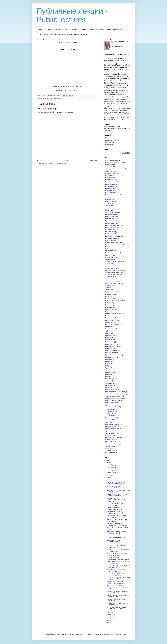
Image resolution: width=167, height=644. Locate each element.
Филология (109, 420)
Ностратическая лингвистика (114, 325)
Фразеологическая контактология (115, 427)
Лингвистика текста (111, 268)
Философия (109, 422)
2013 (107, 620)
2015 (107, 460)
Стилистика (109, 409)
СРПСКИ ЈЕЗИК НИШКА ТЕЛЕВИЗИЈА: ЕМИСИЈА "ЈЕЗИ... (118, 558)
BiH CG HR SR (110, 453)
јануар (109, 617)
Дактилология (109, 204)
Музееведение (110, 307)
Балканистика (109, 178)
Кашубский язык (110, 232)
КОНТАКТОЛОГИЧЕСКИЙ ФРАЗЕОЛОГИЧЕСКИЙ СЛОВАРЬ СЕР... (118, 587)
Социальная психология (113, 401)
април (109, 480)
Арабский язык (110, 171)
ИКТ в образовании (111, 214)
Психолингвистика (111, 357)
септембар (111, 473)
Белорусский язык (111, 180)
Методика (108, 303)
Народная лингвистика (112, 309)
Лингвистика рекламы (112, 266)
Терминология (110, 414)
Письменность (110, 342)
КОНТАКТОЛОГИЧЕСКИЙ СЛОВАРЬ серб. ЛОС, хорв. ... (118, 529)
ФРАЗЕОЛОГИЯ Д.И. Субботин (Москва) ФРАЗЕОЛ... (116, 546)
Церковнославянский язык (113, 437)
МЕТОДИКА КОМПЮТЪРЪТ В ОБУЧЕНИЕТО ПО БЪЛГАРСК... (117, 487)
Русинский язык (110, 370)
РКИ (107, 366)
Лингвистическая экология (113, 275)
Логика (107, 288)
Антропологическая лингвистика (115, 169)
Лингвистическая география (114, 270)
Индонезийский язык (111, 219)
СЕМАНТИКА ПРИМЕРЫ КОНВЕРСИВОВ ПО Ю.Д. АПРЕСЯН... (115, 542)
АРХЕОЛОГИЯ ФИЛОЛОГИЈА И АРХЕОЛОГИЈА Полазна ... (116, 509)
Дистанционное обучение (113, 212)
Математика (109, 296)
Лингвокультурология (112, 281)
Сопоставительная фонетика (114, 396)
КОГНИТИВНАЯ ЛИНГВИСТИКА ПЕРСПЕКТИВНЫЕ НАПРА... (117, 537)
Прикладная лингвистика (113, 355)
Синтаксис (108, 381)
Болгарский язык (110, 184)
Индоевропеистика (111, 217)
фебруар (110, 615)
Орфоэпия (108, 333)
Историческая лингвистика (113, 225)
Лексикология (109, 259)
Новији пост (41, 161)
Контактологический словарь (114, 245)
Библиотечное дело (111, 182)
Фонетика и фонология (112, 424)
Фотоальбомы (109, 142)
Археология (109, 175)
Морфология (109, 305)
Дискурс (108, 210)
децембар (110, 465)
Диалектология (110, 208)
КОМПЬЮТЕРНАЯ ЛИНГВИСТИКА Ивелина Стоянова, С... (117, 495)
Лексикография (110, 257)
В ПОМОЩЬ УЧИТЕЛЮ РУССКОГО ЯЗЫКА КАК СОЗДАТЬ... (117, 554)
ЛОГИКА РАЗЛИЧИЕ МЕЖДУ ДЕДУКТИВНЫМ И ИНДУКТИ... (117, 513)
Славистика (109, 383)
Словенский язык (110, 388)
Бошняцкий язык (110, 186)
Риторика (108, 364)
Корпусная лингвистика (112, 253)
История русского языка (112, 228)
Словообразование (111, 390)
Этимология (109, 448)
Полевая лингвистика (112, 344)
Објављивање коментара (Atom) (57, 164)
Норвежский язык (110, 322)
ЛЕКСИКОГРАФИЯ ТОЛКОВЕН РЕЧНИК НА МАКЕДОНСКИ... (117, 483)
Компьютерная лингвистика (113, 243)
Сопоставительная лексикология (115, 392)
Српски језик (109, 405)
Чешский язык (109, 442)
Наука (107, 312)
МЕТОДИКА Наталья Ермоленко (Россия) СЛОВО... (117, 505)
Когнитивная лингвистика (113, 236)
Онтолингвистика (110, 329)
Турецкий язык (110, 416)
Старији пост (93, 161)
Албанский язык (110, 164)
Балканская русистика (112, 140)
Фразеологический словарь (113, 429)
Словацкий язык (110, 385)
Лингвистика (109, 264)
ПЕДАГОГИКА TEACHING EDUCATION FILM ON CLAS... (118, 566)
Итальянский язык (111, 230)
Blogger (124, 635)
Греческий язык (110, 199)
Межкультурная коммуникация (114, 301)
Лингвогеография (110, 277)
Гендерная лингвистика (112, 195)
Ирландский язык (110, 221)
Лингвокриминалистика (112, 279)
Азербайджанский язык (112, 160)
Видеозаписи (109, 144)
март (109, 612)
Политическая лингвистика (113, 346)
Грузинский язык (110, 201)
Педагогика (109, 338)
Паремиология (110, 335)
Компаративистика (111, 241)
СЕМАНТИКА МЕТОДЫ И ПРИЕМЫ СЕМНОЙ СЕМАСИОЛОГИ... (118, 533)
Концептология (110, 251)
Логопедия (108, 290)
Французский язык (111, 433)
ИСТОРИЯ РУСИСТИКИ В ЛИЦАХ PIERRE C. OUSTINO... (117, 570)
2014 (107, 463)
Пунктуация (109, 361)
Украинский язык (110, 418)
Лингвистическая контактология (115, 272)
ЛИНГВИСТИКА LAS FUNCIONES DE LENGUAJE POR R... (118, 600)
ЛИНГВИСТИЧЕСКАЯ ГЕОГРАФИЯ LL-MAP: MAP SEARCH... (118, 592)
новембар (110, 468)
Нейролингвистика (111, 316)
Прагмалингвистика (111, 353)
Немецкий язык (110, 318)
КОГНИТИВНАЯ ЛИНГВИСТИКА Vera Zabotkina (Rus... (118, 562)
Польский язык (110, 348)
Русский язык (45, 98)
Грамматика (109, 197)
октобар (110, 470)
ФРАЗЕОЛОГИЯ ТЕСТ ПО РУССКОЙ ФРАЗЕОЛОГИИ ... (118, 550)
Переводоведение (111, 340)
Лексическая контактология (113, 262)
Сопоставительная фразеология (115, 398)
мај (108, 477)
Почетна (67, 161)
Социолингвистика (55, 98)
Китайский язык (110, 234)
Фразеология (109, 431)
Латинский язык (110, 255)
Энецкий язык (109, 446)
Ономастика (109, 327)
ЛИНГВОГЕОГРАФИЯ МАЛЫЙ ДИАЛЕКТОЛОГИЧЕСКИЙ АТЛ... (117, 525)
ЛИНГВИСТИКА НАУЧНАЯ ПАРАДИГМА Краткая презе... (117, 583)
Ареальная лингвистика (112, 173)
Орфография (109, 331)
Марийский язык (110, 294)
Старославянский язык (112, 407)
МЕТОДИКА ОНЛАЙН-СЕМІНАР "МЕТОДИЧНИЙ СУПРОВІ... (116, 608)
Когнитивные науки (111, 238)
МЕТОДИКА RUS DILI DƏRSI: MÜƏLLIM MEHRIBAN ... (116, 574)
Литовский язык (110, 285)
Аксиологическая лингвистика (114, 162)
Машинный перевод (111, 299)
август (109, 475)
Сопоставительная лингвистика (115, 394)
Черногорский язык (111, 440)
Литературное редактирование (114, 283)
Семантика (109, 374)
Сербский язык (110, 379)
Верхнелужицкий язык (112, 191)
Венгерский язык (110, 188)
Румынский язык (110, 368)
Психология (109, 359)
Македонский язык (111, 292)
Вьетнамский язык (111, 193)
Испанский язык (110, 223)
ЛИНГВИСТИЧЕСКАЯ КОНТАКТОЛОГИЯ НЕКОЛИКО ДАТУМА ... (117, 500)
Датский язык (109, 206)
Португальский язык (111, 351)
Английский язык (110, 167)
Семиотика (109, 377)
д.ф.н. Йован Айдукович (121, 42)
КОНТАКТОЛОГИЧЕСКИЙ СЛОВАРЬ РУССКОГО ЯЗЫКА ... (118, 596)
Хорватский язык (110, 435)
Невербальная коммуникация (114, 314)
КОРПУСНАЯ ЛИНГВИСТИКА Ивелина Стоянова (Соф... (118, 491)
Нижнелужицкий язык (112, 320)
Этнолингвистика (110, 450)
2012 (107, 623)
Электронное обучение (112, 444)
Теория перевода (110, 411)
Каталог (108, 138)
